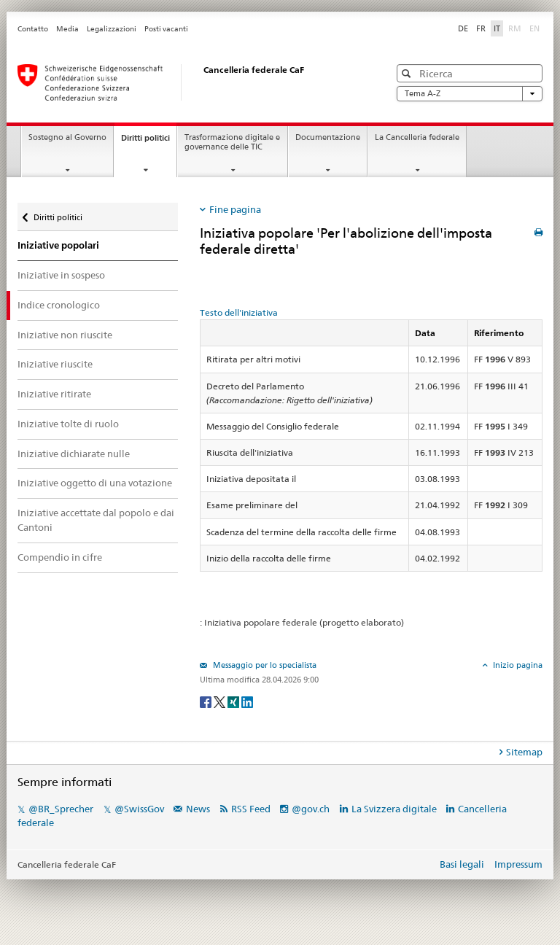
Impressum (518, 864)
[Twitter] (221, 702)
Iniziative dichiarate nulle (74, 454)
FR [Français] (481, 28)
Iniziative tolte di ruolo (68, 424)
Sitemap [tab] (524, 752)
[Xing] (234, 702)
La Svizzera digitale (394, 809)
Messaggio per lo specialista (264, 665)
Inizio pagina (517, 665)
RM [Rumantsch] (515, 28)
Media (67, 29)
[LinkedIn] (247, 702)
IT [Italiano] (497, 28)
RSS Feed (251, 809)
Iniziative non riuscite (65, 335)
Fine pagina (235, 209)
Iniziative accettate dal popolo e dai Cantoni (96, 520)
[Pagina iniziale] (189, 82)
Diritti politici (149, 142)
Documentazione (328, 137)
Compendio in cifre (60, 557)
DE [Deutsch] (463, 28)
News (198, 809)
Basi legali (462, 864)
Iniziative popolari (58, 245)
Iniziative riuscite (55, 364)
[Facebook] (207, 702)
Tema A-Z (470, 94)
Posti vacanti (166, 29)
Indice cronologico (59, 305)
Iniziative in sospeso (61, 275)
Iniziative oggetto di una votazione (95, 483)
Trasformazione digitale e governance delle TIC (232, 142)
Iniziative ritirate (54, 394)
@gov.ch (311, 809)
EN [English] (534, 28)
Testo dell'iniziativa (239, 312)
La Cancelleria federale (417, 137)
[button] (408, 73)
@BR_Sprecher (61, 809)
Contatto (33, 29)
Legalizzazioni (112, 29)
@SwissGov (139, 809)
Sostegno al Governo (67, 137)
